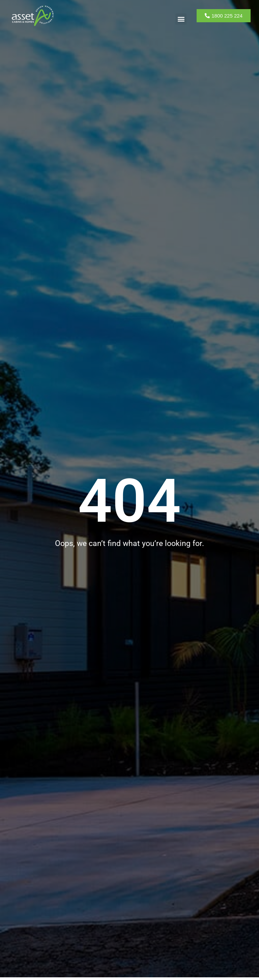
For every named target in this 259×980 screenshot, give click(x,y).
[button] (181, 19)
